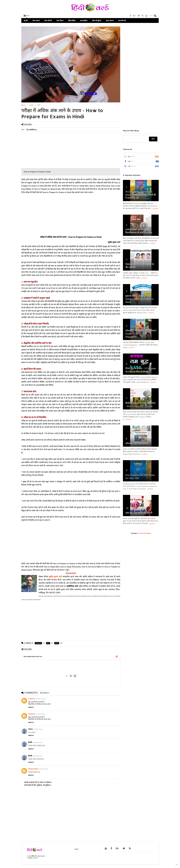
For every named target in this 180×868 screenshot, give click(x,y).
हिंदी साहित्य (72, 21)
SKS (39, 105)
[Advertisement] (41, 150)
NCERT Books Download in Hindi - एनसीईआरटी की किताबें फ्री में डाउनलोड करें (141, 195)
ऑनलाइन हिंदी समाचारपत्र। (137, 443)
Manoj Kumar (33, 769)
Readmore (156, 209)
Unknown (32, 699)
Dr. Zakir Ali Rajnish (144, 533)
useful (31, 105)
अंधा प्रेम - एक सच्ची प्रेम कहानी (139, 513)
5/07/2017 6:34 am (44, 769)
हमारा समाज (110, 21)
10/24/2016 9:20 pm (37, 743)
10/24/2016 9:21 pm (37, 756)
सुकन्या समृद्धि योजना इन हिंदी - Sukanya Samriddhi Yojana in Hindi (139, 299)
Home (23, 105)
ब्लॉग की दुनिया (97, 21)
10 (127, 508)
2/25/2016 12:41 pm (38, 729)
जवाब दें (31, 707)
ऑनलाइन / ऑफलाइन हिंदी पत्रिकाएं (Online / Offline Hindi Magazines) (141, 334)
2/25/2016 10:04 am (40, 699)
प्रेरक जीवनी (48, 21)
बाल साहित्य (84, 21)
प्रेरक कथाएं (36, 21)
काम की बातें (122, 21)
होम (26, 21)
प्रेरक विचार (60, 21)
